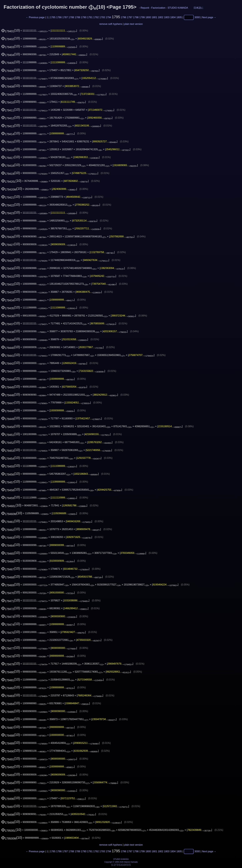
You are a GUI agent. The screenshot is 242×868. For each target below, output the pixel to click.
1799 (142, 17)
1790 (84, 17)
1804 (173, 17)
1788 (71, 17)
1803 (167, 17)
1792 (96, 17)
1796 (123, 17)
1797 (130, 17)
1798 (136, 17)
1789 (77, 17)
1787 (65, 17)
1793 (102, 17)
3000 (197, 17)
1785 (53, 17)
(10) (11, 30)
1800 (148, 17)
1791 (90, 17)
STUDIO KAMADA (178, 8)
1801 (154, 17)
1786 (59, 17)
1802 (161, 17)
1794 (108, 17)
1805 (179, 17)
